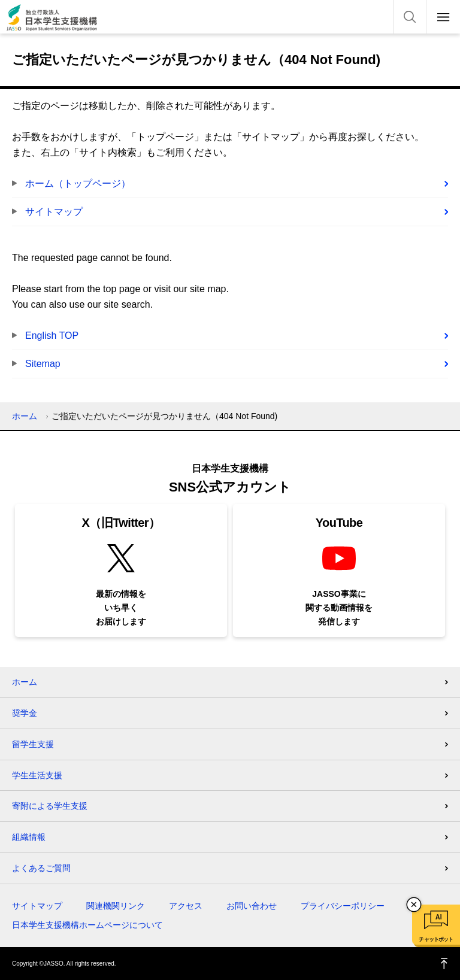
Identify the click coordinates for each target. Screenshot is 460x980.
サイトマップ (54, 212)
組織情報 (29, 837)
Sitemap (43, 364)
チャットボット (436, 939)
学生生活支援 (37, 775)
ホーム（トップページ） (78, 183)
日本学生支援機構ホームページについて (87, 925)
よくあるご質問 (41, 868)
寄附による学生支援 (50, 806)
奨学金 (25, 713)
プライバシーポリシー (343, 906)
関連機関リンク (116, 906)
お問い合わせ (252, 906)
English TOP (52, 336)
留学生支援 (33, 744)
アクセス (186, 906)
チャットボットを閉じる (414, 905)
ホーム (25, 416)
